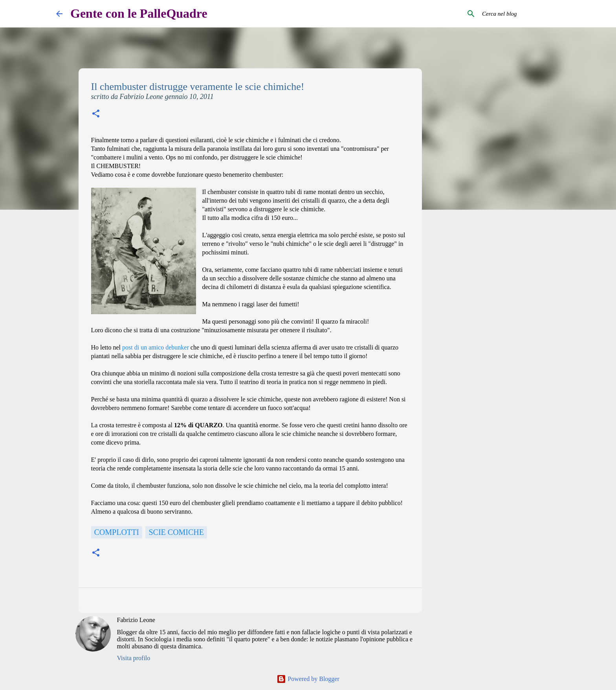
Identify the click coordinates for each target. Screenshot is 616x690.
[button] (96, 114)
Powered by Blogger (308, 679)
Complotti (117, 532)
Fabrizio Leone (136, 620)
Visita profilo (134, 658)
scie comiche (176, 532)
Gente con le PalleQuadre (139, 13)
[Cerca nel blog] (520, 14)
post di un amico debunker (156, 347)
